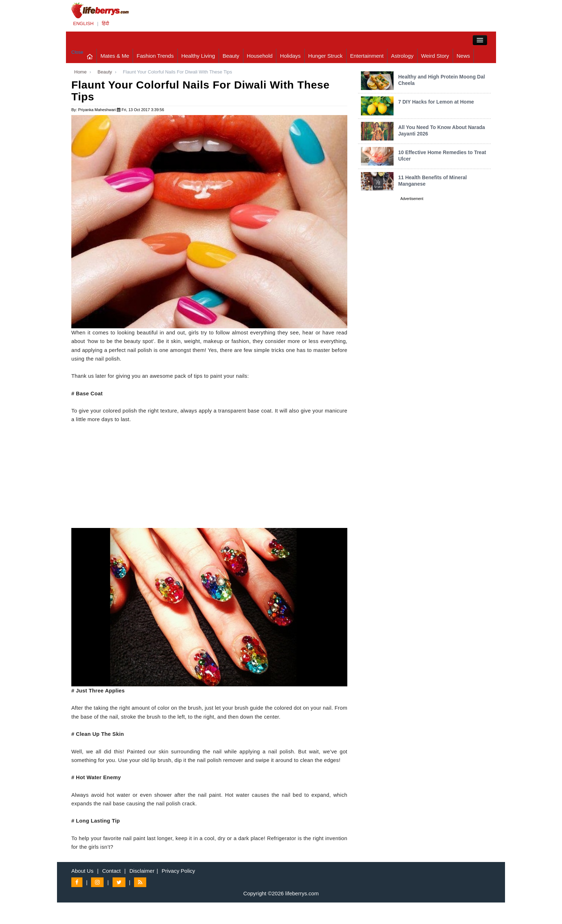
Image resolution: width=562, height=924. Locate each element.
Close (77, 52)
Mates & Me (115, 56)
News (463, 56)
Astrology (402, 56)
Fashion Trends (155, 56)
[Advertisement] (209, 478)
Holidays (290, 56)
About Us (82, 871)
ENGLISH (83, 23)
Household (260, 56)
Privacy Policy (178, 871)
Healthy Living (198, 56)
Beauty (231, 56)
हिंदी (105, 23)
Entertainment (367, 56)
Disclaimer (142, 871)
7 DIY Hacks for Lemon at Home (436, 102)
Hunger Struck (325, 56)
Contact (111, 871)
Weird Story (435, 56)
